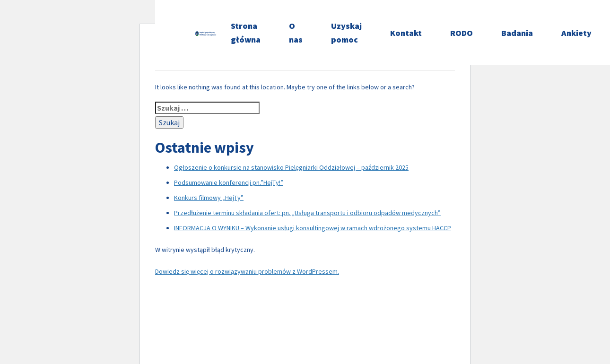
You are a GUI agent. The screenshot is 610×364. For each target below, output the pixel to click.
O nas (296, 33)
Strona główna (246, 33)
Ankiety (576, 33)
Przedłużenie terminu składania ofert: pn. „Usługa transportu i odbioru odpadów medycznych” (307, 213)
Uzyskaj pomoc (346, 33)
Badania (517, 33)
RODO (462, 33)
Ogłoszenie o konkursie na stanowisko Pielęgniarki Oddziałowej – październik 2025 (291, 167)
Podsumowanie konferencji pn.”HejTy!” (229, 182)
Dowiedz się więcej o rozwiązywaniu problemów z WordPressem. (247, 271)
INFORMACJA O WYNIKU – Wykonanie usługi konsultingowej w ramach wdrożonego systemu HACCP (313, 228)
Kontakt (406, 33)
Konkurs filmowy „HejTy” (209, 198)
